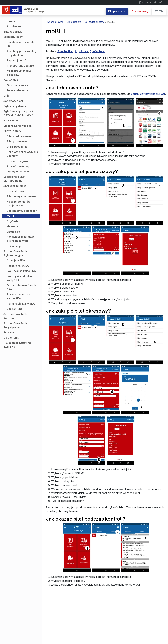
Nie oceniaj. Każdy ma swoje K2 (17, 345)
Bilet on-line (15, 309)
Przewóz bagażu (17, 161)
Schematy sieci (13, 101)
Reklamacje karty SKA (21, 304)
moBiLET (12, 216)
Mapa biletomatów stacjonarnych (18, 204)
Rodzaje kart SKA (18, 266)
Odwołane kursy (17, 85)
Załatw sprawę (13, 32)
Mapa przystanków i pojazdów (19, 73)
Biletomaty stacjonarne (22, 196)
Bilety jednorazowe (19, 136)
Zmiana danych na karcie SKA (18, 296)
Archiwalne (14, 26)
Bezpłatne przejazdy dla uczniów (22, 154)
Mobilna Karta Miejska (17, 126)
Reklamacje (14, 246)
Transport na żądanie (20, 66)
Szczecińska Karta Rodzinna (15, 316)
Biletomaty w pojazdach (22, 211)
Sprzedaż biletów (15, 186)
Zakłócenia (11, 80)
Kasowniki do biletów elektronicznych (20, 239)
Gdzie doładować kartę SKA (22, 287)
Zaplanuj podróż (17, 60)
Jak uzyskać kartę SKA (21, 271)
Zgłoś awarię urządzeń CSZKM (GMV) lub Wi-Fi (18, 113)
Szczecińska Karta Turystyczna (15, 325)
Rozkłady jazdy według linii (21, 44)
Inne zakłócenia (17, 90)
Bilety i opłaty (12, 131)
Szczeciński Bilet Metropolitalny (14, 179)
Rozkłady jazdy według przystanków (21, 53)
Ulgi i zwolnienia (17, 147)
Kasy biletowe (16, 191)
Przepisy (9, 332)
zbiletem (12, 226)
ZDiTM (159, 11)
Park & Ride (11, 120)
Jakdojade (13, 232)
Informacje (11, 21)
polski (144, 2)
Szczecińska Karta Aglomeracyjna (15, 253)
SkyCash (12, 221)
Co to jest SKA (16, 260)
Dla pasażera (117, 11)
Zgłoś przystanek (15, 106)
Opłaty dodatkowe (19, 172)
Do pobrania (11, 338)
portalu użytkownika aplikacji (148, 94)
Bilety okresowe (17, 141)
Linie (6, 96)
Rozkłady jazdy (13, 37)
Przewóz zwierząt (18, 166)
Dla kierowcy (140, 11)
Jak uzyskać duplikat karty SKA (20, 278)
